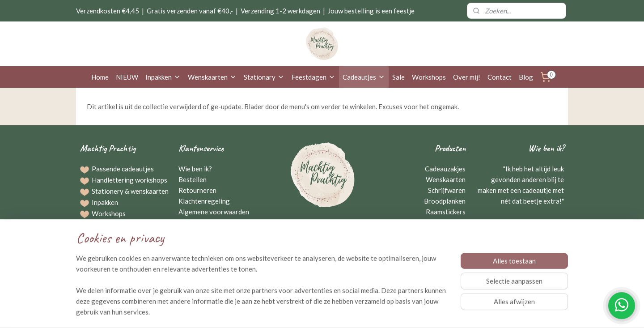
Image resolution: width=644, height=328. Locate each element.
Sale (398, 77)
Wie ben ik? (195, 169)
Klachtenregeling (204, 201)
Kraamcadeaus (444, 222)
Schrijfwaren (447, 190)
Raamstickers (446, 212)
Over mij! (467, 77)
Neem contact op (322, 245)
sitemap (294, 312)
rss (311, 312)
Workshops (429, 77)
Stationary (264, 77)
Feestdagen (314, 77)
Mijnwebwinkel (414, 312)
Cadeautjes (364, 77)
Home (100, 77)
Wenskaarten (212, 77)
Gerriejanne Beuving (531, 222)
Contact (500, 77)
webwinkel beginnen (341, 312)
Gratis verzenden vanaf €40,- (190, 11)
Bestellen (193, 179)
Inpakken (163, 77)
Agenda (103, 257)
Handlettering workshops (129, 180)
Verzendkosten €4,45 (108, 11)
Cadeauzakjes (445, 169)
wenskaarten (150, 191)
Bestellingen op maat (123, 225)
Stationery (108, 191)
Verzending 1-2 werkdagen (280, 11)
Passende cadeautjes (123, 169)
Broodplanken (445, 201)
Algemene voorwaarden (214, 212)
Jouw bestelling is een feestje (371, 11)
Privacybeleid (199, 222)
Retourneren (197, 190)
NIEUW (127, 77)
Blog (526, 77)
